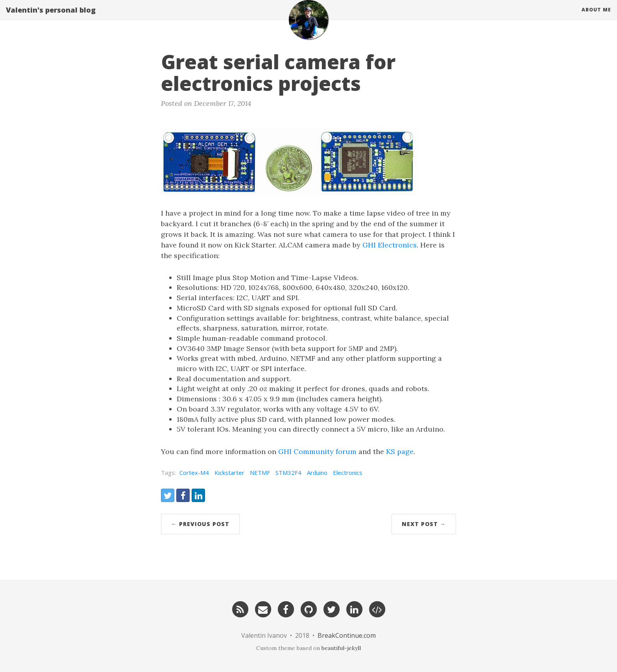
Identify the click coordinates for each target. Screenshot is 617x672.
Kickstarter (229, 473)
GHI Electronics (390, 245)
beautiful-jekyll (341, 648)
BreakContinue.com (347, 635)
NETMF (260, 473)
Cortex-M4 (194, 473)
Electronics (348, 473)
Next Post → (424, 524)
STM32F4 (288, 473)
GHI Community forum (317, 451)
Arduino (317, 473)
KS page (400, 451)
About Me (596, 18)
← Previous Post (200, 524)
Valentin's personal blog (51, 18)
